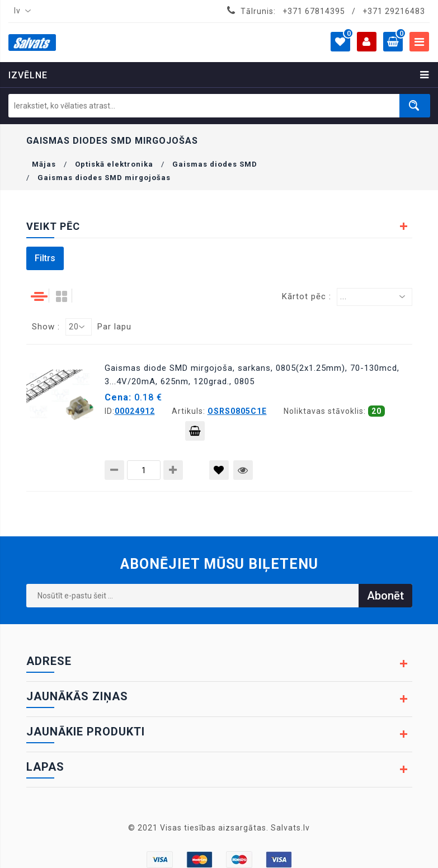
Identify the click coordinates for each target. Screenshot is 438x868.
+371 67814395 (314, 11)
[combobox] (20, 11)
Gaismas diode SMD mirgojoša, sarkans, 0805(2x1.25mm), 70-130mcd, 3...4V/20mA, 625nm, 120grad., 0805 (252, 375)
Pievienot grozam (195, 433)
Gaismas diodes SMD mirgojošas (104, 178)
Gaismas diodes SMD (215, 164)
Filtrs (45, 258)
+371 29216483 (394, 11)
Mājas (44, 164)
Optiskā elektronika (114, 164)
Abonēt (385, 596)
